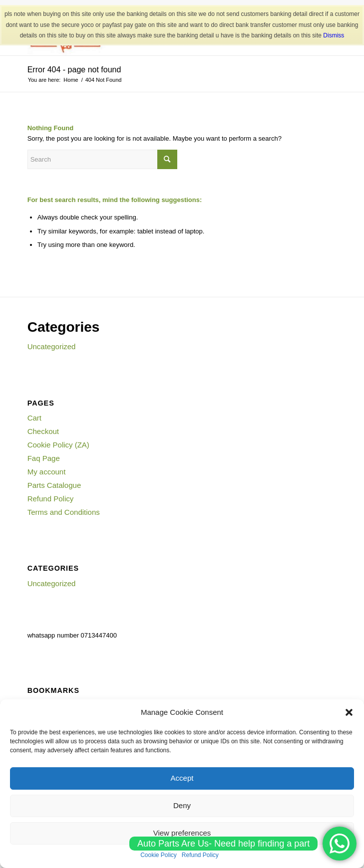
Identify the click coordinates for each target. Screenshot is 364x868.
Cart (34, 418)
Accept (182, 778)
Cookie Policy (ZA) (58, 445)
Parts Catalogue (54, 485)
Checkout (43, 431)
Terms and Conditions (64, 512)
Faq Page (44, 458)
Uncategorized (52, 346)
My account (47, 472)
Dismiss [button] (334, 35)
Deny (182, 805)
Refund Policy (51, 499)
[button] (349, 712)
